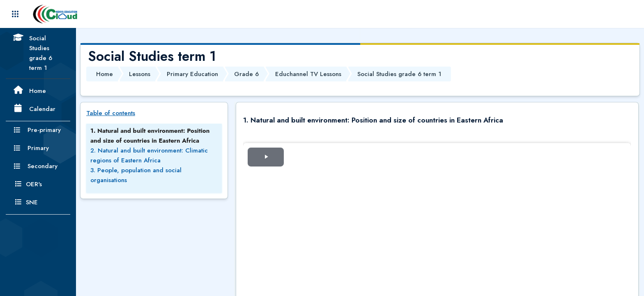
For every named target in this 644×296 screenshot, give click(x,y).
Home (105, 74)
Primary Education (192, 74)
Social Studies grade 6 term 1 (399, 74)
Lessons (140, 74)
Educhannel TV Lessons (308, 74)
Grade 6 (246, 74)
